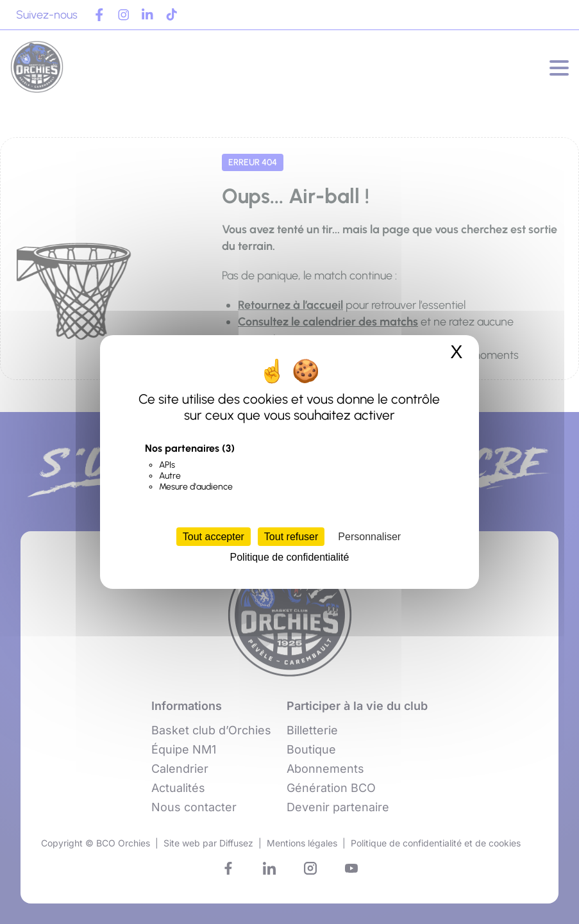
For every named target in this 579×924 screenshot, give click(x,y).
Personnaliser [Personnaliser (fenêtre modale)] (369, 537)
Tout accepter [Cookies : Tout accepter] (214, 537)
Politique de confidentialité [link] (290, 557)
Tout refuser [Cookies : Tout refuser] (291, 537)
